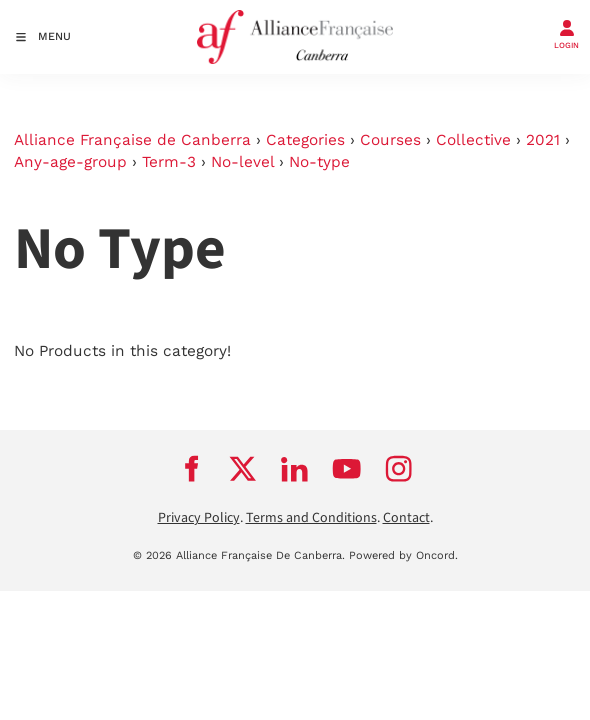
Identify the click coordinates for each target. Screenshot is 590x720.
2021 (543, 140)
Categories (305, 140)
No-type (319, 162)
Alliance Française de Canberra (132, 140)
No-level (242, 162)
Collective (473, 140)
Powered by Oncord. (403, 555)
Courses (390, 140)
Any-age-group (70, 162)
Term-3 (169, 162)
